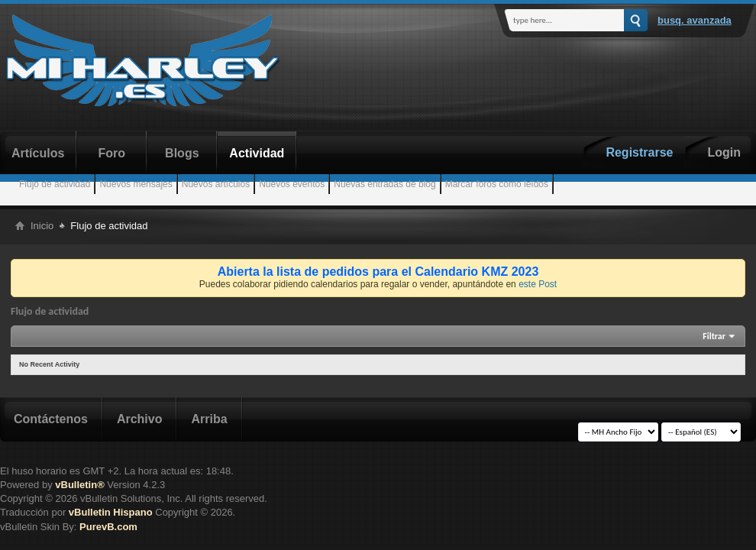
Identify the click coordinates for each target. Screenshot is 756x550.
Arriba (209, 419)
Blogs (182, 153)
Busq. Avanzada (695, 20)
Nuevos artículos (216, 184)
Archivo (140, 419)
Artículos (38, 153)
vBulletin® (79, 485)
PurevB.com (108, 527)
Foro (112, 153)
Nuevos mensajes (136, 184)
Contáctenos (51, 419)
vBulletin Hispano (111, 512)
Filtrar (714, 336)
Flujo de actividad (55, 184)
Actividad (257, 153)
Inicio (42, 226)
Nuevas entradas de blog (384, 184)
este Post (538, 284)
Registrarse (639, 152)
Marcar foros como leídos (497, 184)
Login (724, 152)
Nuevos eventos (292, 184)
